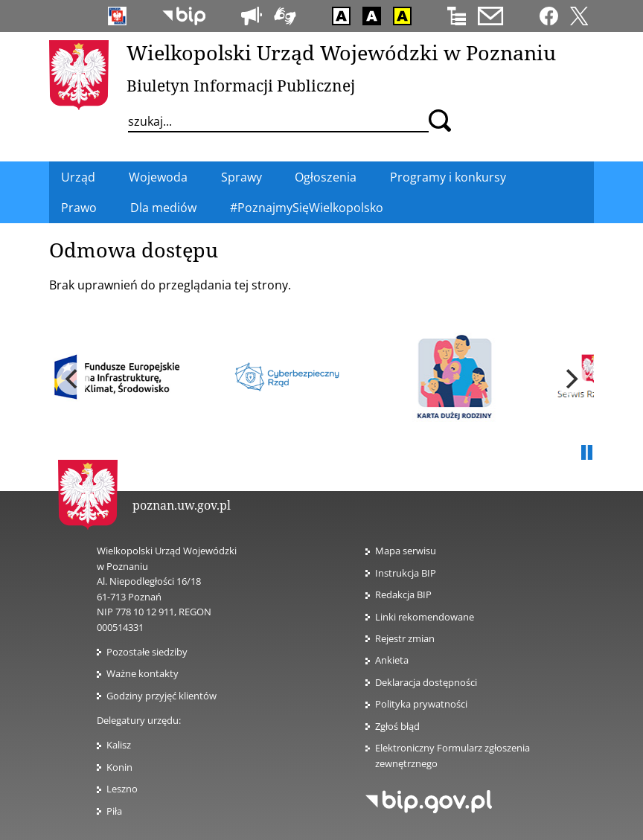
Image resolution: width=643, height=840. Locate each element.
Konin (119, 767)
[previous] (73, 379)
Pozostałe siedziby (147, 652)
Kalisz (119, 745)
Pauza (586, 453)
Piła (114, 811)
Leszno (122, 789)
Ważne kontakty (143, 673)
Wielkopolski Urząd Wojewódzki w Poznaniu (341, 52)
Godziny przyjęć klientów (161, 696)
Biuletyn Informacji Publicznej (241, 86)
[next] (570, 379)
